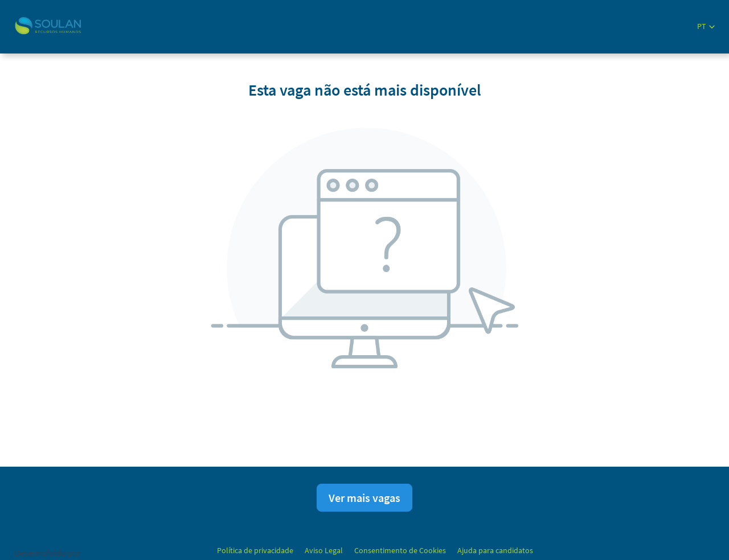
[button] (706, 26)
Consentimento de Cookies (400, 550)
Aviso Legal (324, 550)
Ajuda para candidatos (495, 550)
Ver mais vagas (364, 498)
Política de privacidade (255, 550)
